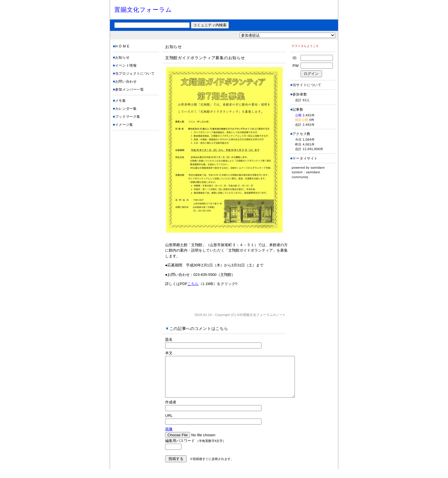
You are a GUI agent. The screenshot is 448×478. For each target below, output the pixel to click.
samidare (318, 168)
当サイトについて (307, 85)
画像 (169, 438)
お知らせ (122, 57)
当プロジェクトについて (135, 73)
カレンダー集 (126, 109)
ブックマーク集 (128, 117)
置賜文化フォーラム (143, 10)
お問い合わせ (126, 81)
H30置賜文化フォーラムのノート (261, 315)
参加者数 (299, 94)
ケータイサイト (305, 158)
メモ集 (121, 101)
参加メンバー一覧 (130, 89)
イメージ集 (124, 125)
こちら (193, 284)
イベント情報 (126, 65)
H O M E (122, 46)
